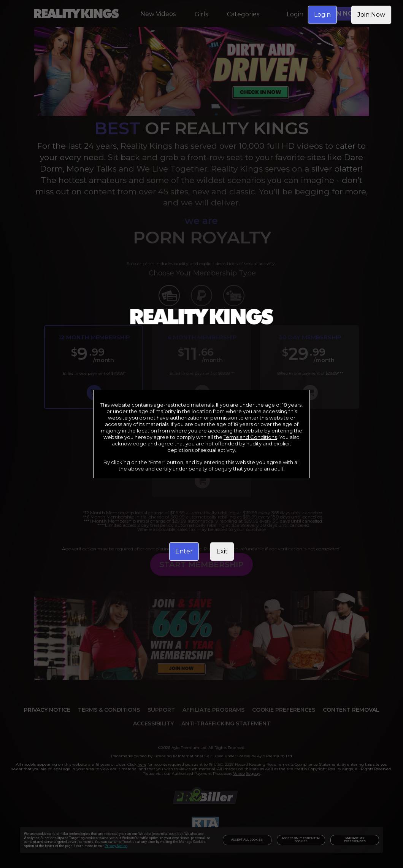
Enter (184, 551)
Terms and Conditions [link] (250, 437)
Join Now (371, 15)
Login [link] (322, 15)
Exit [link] (222, 551)
